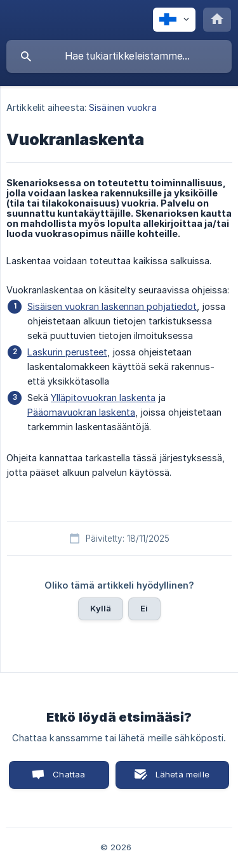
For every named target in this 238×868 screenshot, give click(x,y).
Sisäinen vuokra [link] (123, 107)
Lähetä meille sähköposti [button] (180, 779)
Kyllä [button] (101, 608)
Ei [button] (144, 608)
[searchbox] (119, 56)
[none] (174, 20)
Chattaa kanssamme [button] (60, 779)
